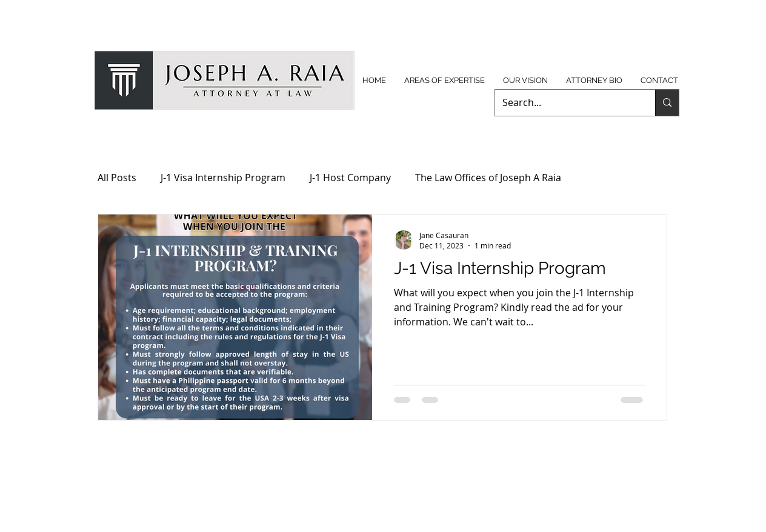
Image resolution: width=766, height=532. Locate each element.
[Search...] (566, 103)
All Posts (117, 178)
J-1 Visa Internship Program (223, 178)
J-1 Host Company (350, 178)
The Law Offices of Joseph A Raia (488, 178)
